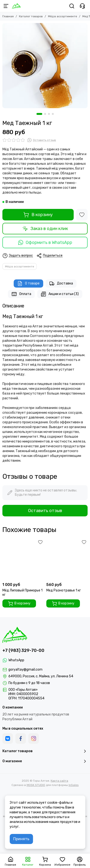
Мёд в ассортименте (63, 16)
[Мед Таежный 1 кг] (45, 66)
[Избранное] (82, 215)
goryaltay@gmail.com (25, 670)
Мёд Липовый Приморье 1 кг (22, 593)
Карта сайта (59, 781)
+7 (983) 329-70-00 (23, 650)
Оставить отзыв (45, 511)
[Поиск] (72, 6)
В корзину (38, 215)
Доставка (61, 283)
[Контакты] (82, 6)
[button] (39, 114)
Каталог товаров (31, 16)
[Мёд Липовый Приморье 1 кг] (23, 559)
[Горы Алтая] (16, 6)
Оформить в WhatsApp (45, 242)
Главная (8, 16)
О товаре (28, 283)
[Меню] (6, 6)
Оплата (21, 294)
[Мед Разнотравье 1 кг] (67, 559)
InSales (74, 785)
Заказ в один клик (45, 229)
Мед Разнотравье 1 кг (64, 590)
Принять (21, 839)
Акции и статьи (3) (60, 294)
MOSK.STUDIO (36, 785)
